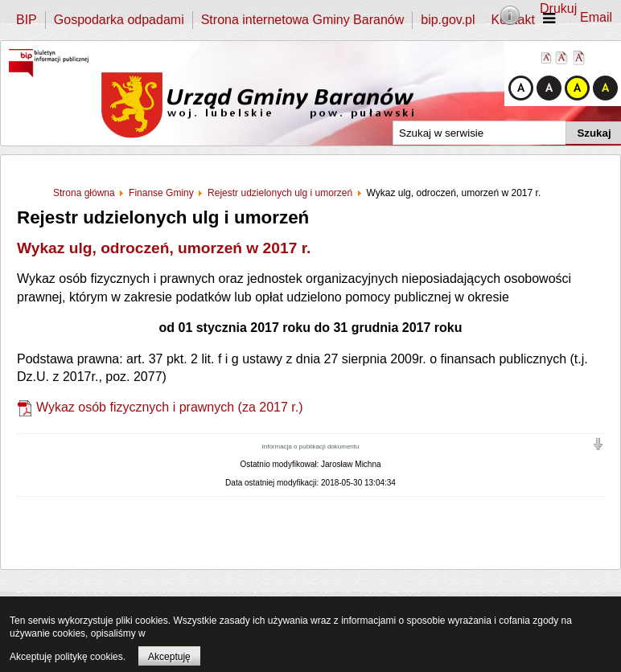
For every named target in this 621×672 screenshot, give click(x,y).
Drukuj (558, 8)
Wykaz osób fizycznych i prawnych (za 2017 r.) (170, 407)
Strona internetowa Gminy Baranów (303, 20)
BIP (27, 20)
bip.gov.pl (448, 20)
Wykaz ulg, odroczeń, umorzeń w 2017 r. (164, 248)
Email (596, 17)
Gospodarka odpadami (119, 20)
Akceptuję (169, 657)
